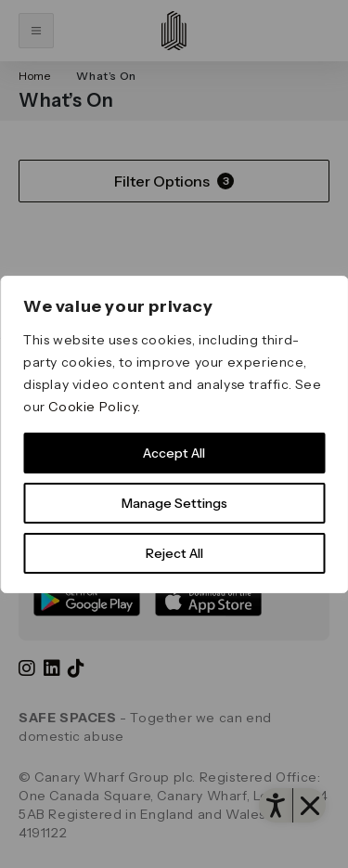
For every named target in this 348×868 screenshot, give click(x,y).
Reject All (174, 553)
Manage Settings (174, 503)
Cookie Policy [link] (93, 407)
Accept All (174, 453)
